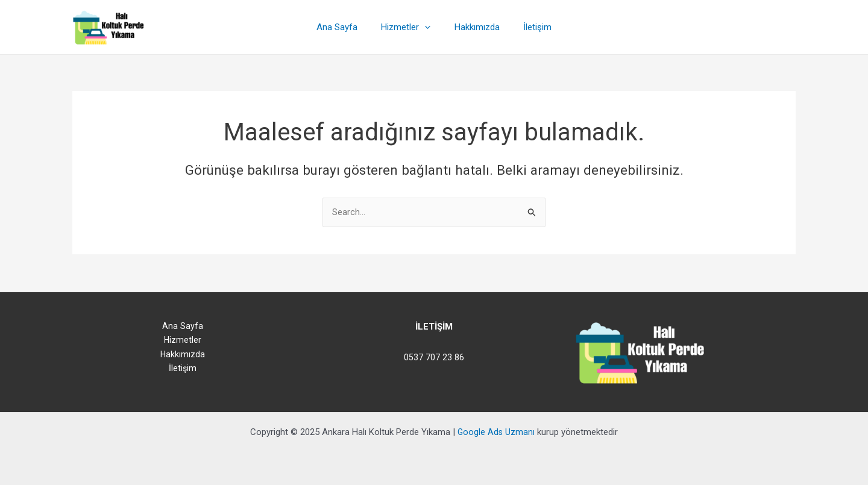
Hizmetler (409, 27)
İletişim (529, 27)
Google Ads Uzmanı (496, 432)
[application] (428, 27)
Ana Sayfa (345, 27)
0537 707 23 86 (434, 357)
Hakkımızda (474, 27)
